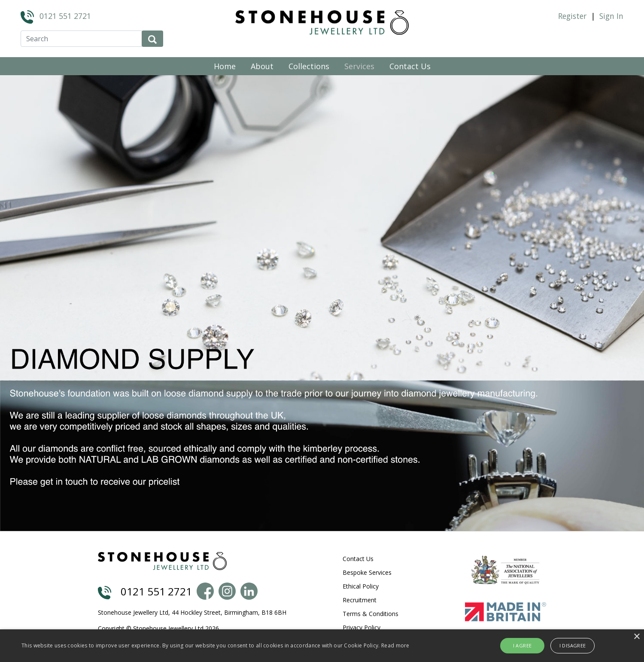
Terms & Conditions (371, 614)
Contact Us (410, 66)
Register (572, 16)
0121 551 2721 (65, 16)
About (262, 66)
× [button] (636, 637)
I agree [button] (522, 645)
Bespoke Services (367, 572)
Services (359, 66)
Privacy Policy (361, 627)
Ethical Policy (361, 586)
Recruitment (360, 600)
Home (225, 66)
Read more (395, 645)
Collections (309, 66)
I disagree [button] (573, 645)
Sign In (611, 16)
